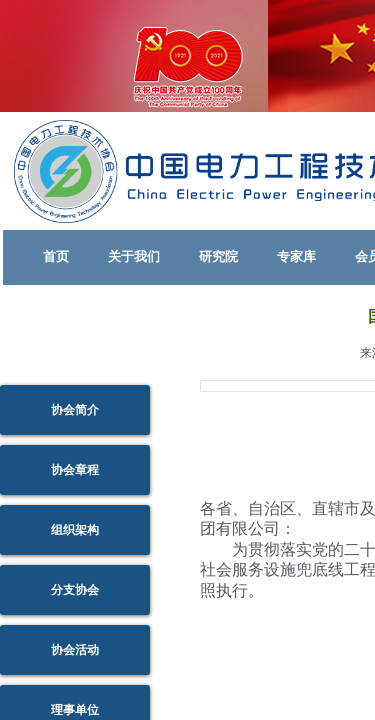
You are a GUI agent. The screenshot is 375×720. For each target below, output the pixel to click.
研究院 (218, 256)
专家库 (296, 256)
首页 (56, 256)
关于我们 (134, 256)
